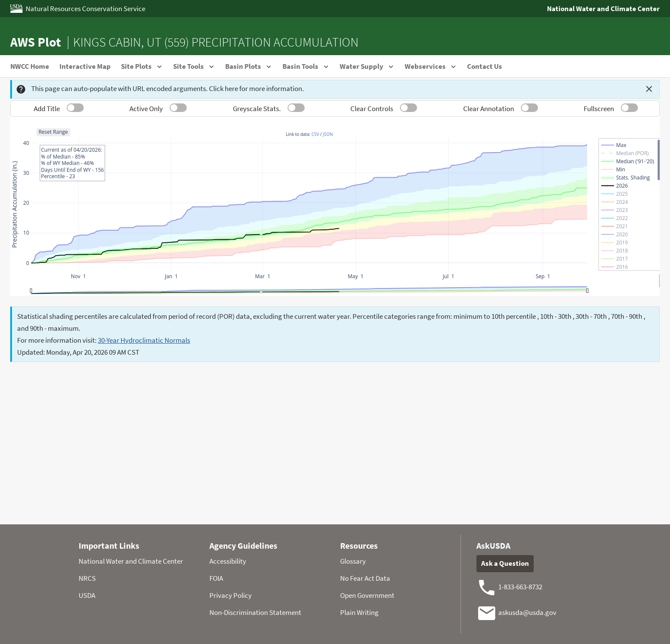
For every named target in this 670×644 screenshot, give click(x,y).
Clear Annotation (489, 109)
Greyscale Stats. (257, 109)
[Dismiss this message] (649, 89)
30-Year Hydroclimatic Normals (144, 340)
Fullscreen (599, 109)
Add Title (47, 109)
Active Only (146, 109)
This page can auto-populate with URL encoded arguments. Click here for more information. (160, 89)
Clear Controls (372, 109)
